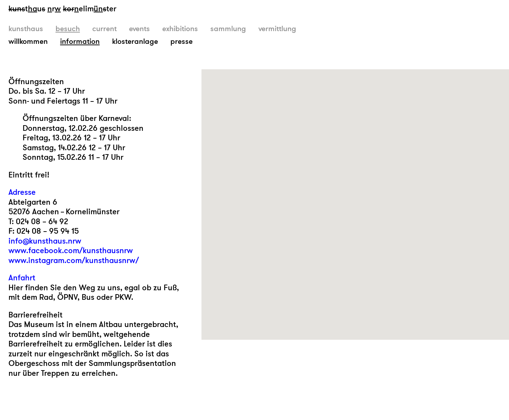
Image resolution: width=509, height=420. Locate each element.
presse (182, 42)
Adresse (22, 192)
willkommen (28, 42)
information (80, 42)
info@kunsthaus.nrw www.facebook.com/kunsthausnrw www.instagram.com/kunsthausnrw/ (74, 251)
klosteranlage (135, 42)
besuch (68, 29)
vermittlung (277, 29)
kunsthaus (26, 29)
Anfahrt (22, 278)
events (139, 29)
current (104, 29)
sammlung (228, 29)
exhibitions (180, 29)
